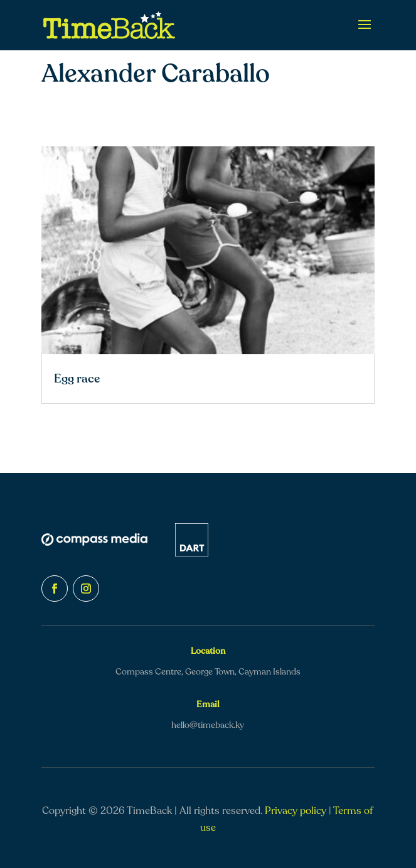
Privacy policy (296, 811)
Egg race (77, 379)
